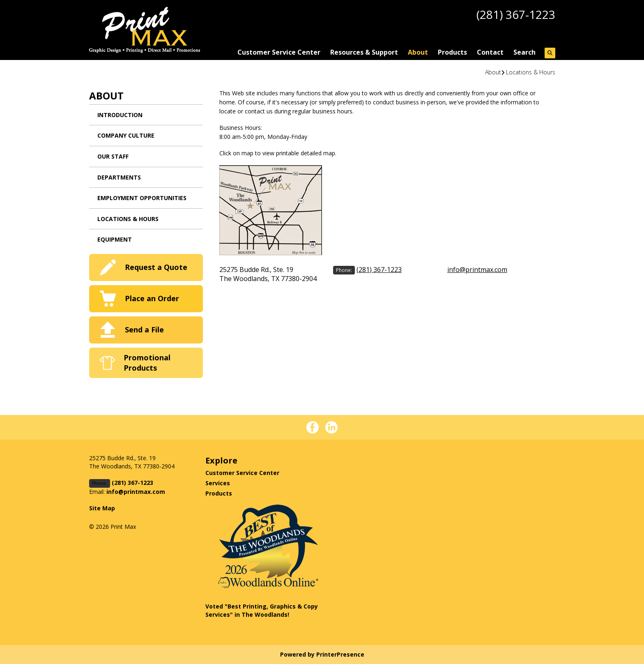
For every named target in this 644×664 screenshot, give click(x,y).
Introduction (120, 115)
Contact (490, 52)
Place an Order (152, 298)
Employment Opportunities (142, 198)
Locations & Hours (531, 72)
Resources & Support (364, 52)
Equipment (115, 239)
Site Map (102, 508)
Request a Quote (156, 267)
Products (452, 52)
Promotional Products (147, 363)
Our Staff (113, 156)
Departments (119, 177)
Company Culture (126, 135)
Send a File (144, 330)
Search (524, 52)
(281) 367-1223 (516, 14)
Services (218, 483)
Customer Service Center (279, 52)
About (418, 52)
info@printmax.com (477, 270)
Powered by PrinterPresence (322, 654)
